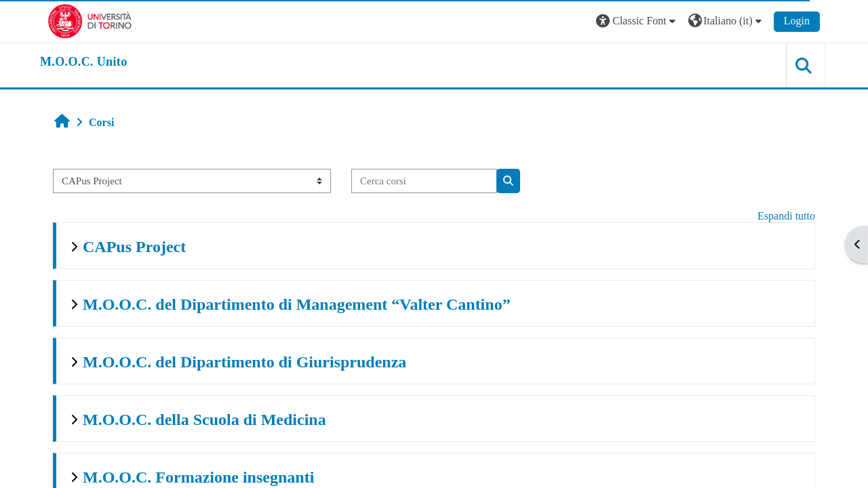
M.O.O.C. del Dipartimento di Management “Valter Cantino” (297, 304)
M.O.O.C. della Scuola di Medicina (204, 420)
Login (797, 21)
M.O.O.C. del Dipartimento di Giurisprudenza (244, 362)
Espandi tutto (786, 216)
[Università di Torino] (90, 20)
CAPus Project (134, 247)
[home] (84, 62)
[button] (637, 21)
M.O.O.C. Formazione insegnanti (198, 477)
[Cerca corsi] (424, 181)
